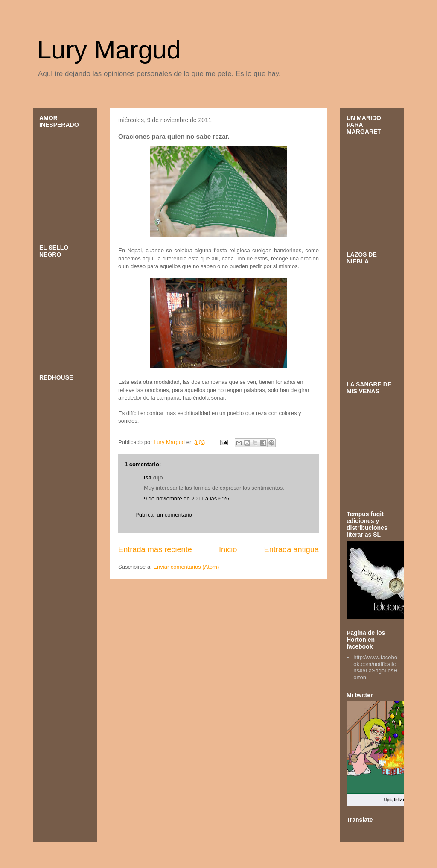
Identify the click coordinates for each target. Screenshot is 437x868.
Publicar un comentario (164, 515)
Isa (148, 478)
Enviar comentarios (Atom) (186, 567)
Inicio (228, 549)
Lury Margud (109, 50)
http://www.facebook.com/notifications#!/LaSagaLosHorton (375, 667)
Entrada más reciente (155, 549)
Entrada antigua (291, 549)
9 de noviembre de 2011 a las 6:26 (186, 498)
